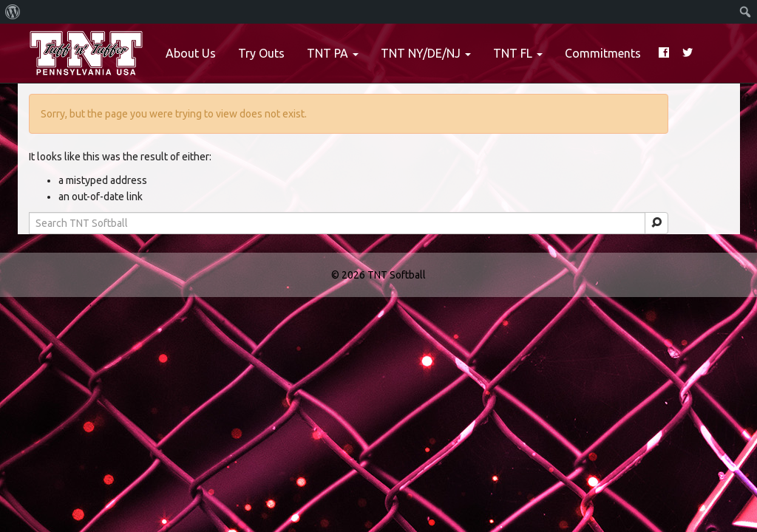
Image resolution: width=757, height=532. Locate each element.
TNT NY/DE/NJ (426, 53)
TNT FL (518, 53)
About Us (191, 53)
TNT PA (333, 53)
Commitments (603, 53)
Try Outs (261, 53)
